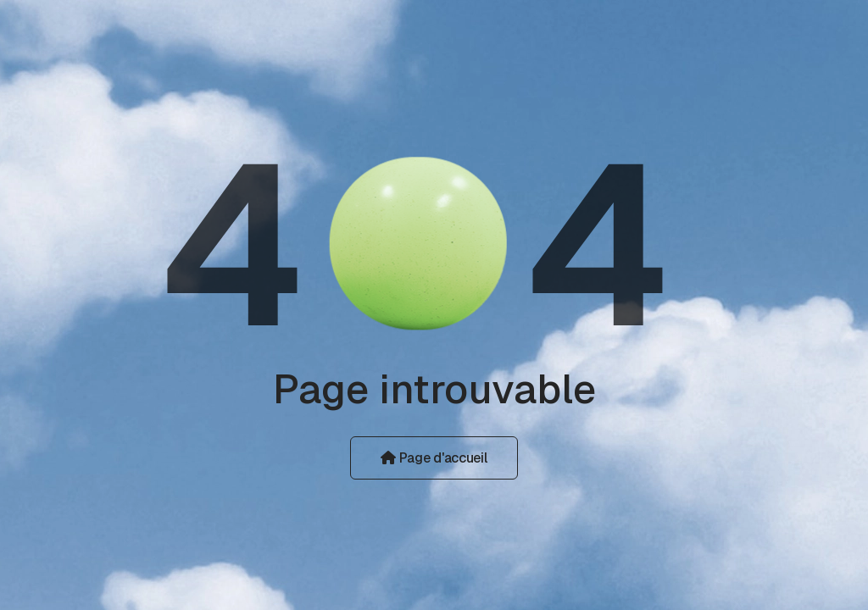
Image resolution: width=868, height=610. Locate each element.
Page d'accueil (434, 458)
